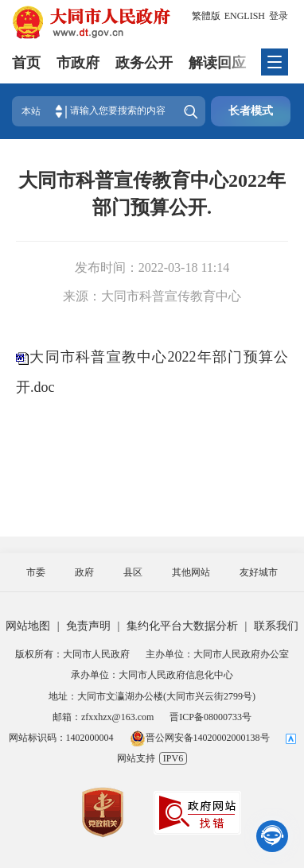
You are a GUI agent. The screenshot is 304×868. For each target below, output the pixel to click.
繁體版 (206, 16)
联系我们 (276, 626)
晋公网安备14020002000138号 (200, 738)
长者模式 (251, 111)
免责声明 (88, 626)
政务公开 (144, 63)
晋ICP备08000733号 (210, 717)
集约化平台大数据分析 (182, 626)
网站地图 (28, 626)
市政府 (78, 63)
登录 (279, 16)
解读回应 (217, 63)
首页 (26, 63)
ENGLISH (245, 16)
